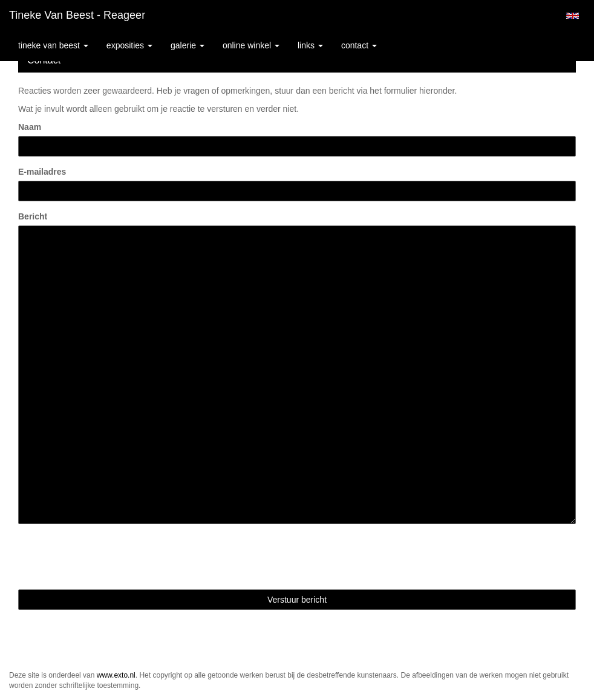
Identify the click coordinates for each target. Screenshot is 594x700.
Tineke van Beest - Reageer (77, 15)
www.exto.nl (116, 675)
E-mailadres (42, 172)
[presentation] (110, 557)
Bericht (33, 216)
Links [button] (310, 45)
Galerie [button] (188, 45)
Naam (30, 127)
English (573, 16)
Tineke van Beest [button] (53, 45)
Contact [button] (359, 45)
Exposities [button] (129, 45)
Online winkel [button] (251, 45)
